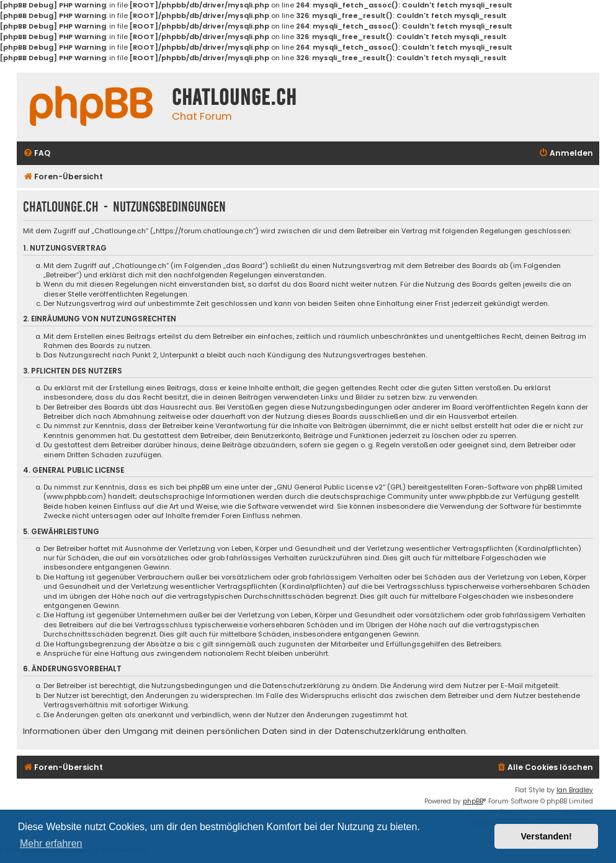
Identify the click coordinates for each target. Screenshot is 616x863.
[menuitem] (37, 154)
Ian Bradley (575, 790)
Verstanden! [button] (547, 836)
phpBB (473, 801)
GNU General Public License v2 (330, 487)
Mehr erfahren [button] (51, 843)
